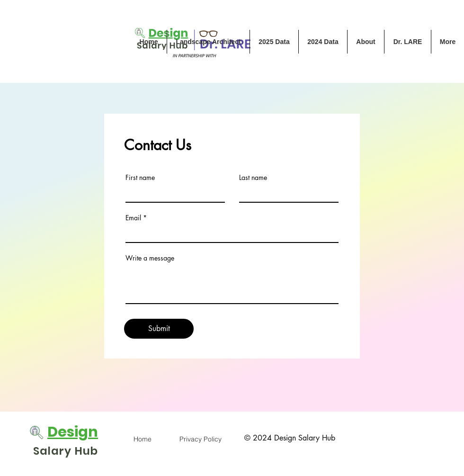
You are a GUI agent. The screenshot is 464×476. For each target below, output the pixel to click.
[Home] (143, 439)
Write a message (150, 258)
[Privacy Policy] (200, 439)
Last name (253, 178)
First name (140, 178)
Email (133, 218)
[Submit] (159, 329)
